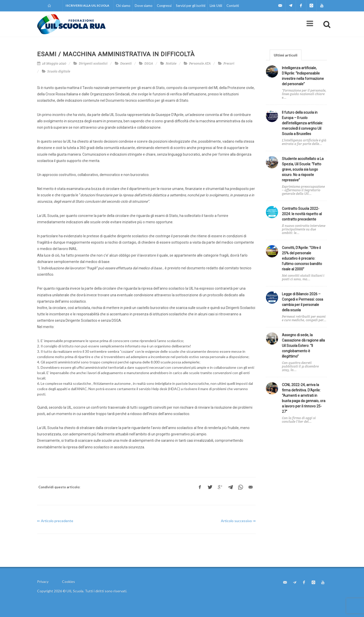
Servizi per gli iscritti (191, 6)
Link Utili (216, 6)
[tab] (286, 55)
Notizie (171, 63)
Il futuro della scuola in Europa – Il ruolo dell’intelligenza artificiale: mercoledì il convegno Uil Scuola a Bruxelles (302, 123)
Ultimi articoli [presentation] (286, 55)
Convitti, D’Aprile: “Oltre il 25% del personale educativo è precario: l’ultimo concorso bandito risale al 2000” (302, 258)
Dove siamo (144, 6)
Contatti (233, 6)
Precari (229, 63)
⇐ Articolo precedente (55, 521)
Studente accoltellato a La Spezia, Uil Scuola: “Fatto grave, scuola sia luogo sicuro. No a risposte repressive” (303, 169)
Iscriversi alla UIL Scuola (87, 5)
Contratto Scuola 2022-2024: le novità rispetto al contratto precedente (302, 214)
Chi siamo (123, 6)
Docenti (126, 63)
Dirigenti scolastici (93, 63)
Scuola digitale (59, 71)
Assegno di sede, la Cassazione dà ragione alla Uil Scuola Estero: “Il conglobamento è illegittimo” (303, 346)
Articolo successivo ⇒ (238, 521)
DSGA (149, 63)
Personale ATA (200, 63)
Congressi (164, 6)
